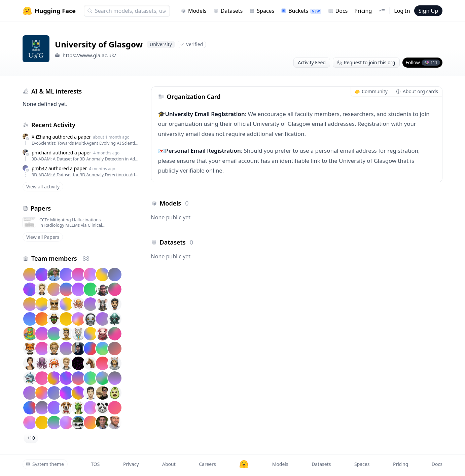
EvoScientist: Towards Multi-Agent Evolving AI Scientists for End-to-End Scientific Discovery (85, 143)
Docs (338, 11)
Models (194, 11)
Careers (207, 464)
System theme (45, 464)
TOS (95, 464)
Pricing (363, 11)
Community (371, 91)
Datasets (228, 11)
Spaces (262, 11)
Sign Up (428, 11)
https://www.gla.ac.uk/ (89, 55)
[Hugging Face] (244, 464)
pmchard (42, 153)
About (169, 464)
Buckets (301, 11)
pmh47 (39, 168)
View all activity (43, 187)
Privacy (131, 464)
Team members (60, 258)
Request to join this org (366, 62)
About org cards (417, 91)
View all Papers (43, 237)
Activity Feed (312, 62)
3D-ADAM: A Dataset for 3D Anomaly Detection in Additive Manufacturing (85, 159)
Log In (402, 11)
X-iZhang (41, 137)
